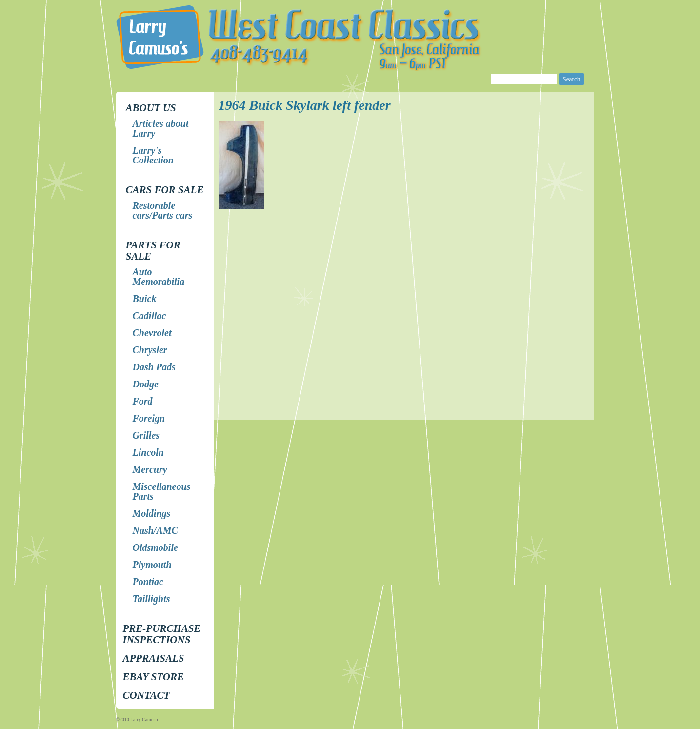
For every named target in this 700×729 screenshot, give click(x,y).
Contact (147, 695)
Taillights (151, 599)
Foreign (149, 418)
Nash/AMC (155, 530)
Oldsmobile (155, 547)
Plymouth (152, 565)
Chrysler (150, 350)
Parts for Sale (153, 251)
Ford (143, 401)
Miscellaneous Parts (162, 491)
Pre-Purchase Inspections (162, 634)
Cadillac (150, 316)
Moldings (152, 513)
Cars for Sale (165, 190)
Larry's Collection (153, 155)
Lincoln (148, 452)
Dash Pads (154, 367)
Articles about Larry (161, 128)
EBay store (153, 677)
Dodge (146, 384)
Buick (145, 299)
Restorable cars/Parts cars (163, 210)
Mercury (150, 469)
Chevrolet (152, 333)
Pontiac (148, 582)
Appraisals (154, 658)
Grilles (146, 435)
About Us (151, 108)
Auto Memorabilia (159, 277)
